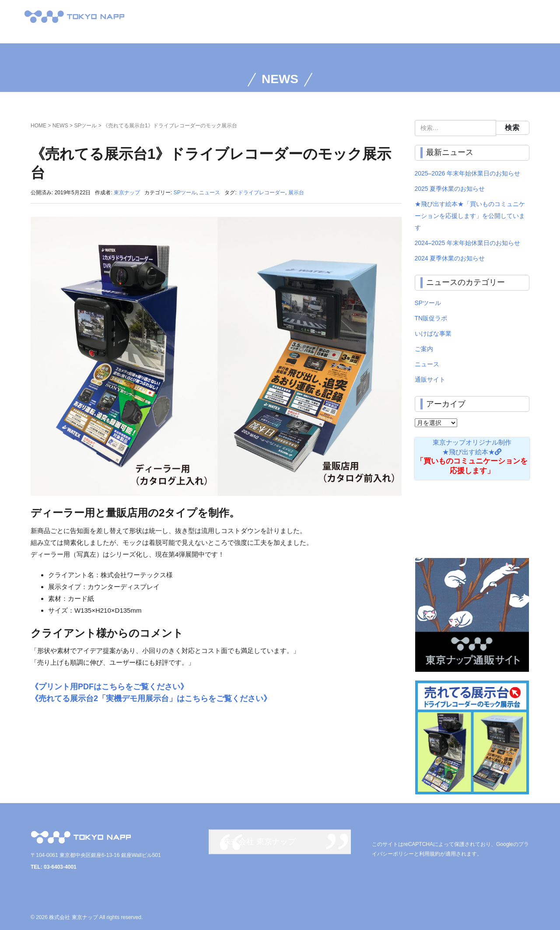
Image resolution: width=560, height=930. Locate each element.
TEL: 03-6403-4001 (54, 867)
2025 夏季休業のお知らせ (450, 189)
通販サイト (430, 379)
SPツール (85, 126)
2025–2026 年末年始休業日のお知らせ (468, 173)
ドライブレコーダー (262, 193)
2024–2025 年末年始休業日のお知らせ (468, 243)
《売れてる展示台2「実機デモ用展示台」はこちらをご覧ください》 (151, 698)
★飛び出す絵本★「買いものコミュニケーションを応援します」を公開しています (470, 216)
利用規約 (430, 854)
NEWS (60, 126)
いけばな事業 (433, 333)
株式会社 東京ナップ (259, 842)
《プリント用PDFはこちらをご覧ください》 (109, 687)
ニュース (210, 193)
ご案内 (424, 349)
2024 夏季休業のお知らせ (450, 258)
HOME (38, 126)
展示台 (296, 193)
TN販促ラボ (431, 318)
